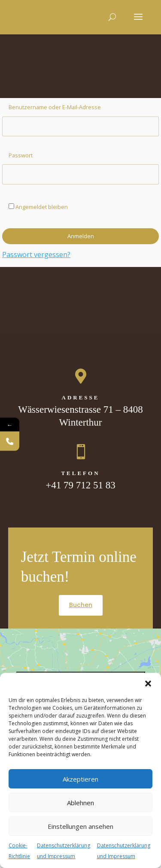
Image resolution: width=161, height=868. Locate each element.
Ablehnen (80, 803)
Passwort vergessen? (36, 255)
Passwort (21, 155)
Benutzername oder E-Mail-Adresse (55, 107)
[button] (148, 684)
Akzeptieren (80, 779)
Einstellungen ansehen (80, 826)
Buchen (81, 605)
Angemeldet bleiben (38, 207)
